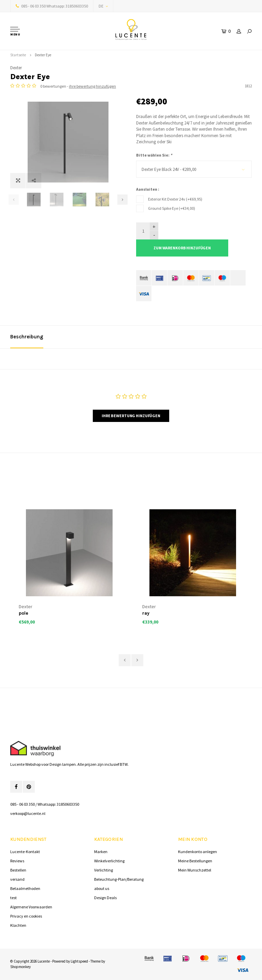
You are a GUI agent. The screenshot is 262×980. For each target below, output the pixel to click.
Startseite (18, 55)
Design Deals (105, 898)
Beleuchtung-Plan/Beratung (119, 879)
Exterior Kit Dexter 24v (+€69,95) (175, 199)
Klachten (18, 925)
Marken (101, 852)
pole (24, 613)
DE (103, 6)
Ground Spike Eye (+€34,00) (172, 208)
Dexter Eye (43, 55)
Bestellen (18, 870)
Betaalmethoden (25, 888)
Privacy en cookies (26, 916)
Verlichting (104, 870)
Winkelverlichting (109, 861)
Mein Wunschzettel (195, 870)
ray (146, 613)
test (13, 898)
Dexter (16, 68)
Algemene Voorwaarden (31, 907)
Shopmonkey (20, 967)
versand (17, 879)
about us (102, 888)
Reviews (17, 861)
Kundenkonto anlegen (198, 852)
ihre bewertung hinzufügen (92, 86)
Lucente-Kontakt (25, 852)
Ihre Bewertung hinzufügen (131, 416)
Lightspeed (79, 961)
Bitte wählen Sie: (154, 155)
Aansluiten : (148, 189)
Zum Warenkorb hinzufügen (182, 248)
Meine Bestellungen (195, 861)
